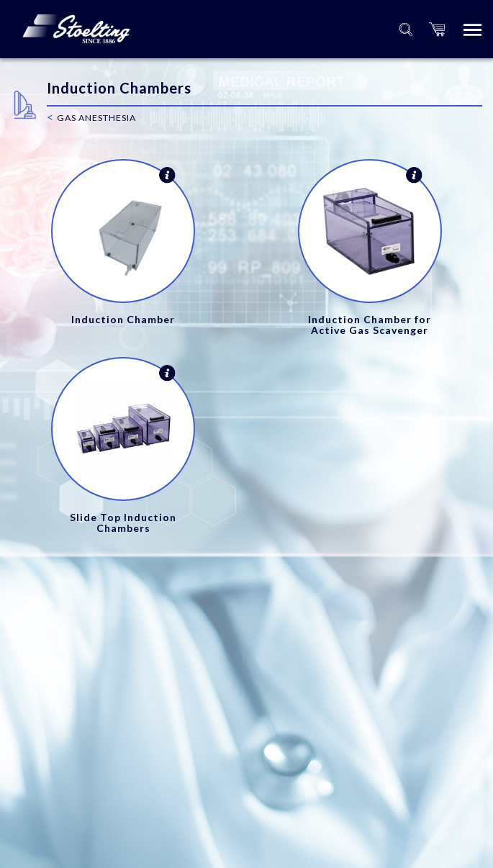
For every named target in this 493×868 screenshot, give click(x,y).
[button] (437, 29)
